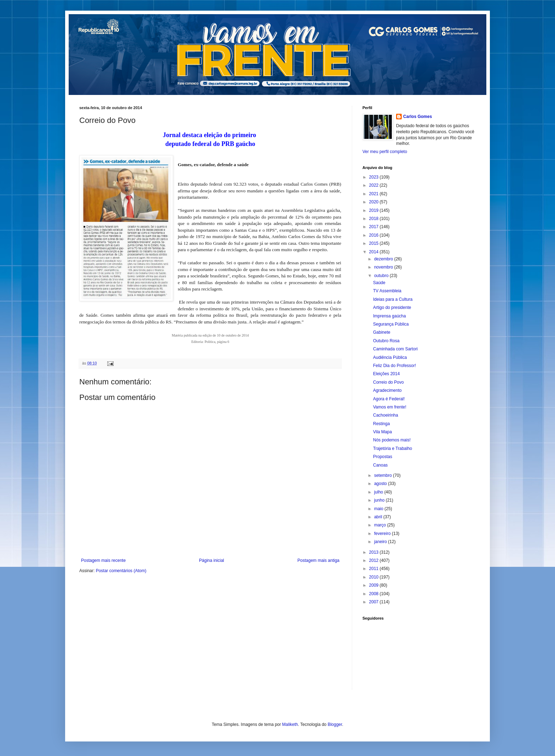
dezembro (384, 259)
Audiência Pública (390, 357)
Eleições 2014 (386, 374)
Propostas (383, 457)
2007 (374, 602)
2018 (374, 219)
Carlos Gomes (417, 117)
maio (379, 509)
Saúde (379, 283)
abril (379, 517)
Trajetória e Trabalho (393, 448)
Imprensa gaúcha (390, 316)
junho (380, 500)
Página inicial (211, 560)
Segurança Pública (391, 324)
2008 (374, 594)
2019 (374, 210)
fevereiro (383, 534)
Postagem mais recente (103, 560)
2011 (374, 569)
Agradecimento (387, 390)
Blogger (335, 724)
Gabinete (382, 332)
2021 (374, 194)
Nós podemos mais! (392, 440)
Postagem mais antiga (318, 560)
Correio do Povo (388, 382)
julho (379, 492)
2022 (374, 185)
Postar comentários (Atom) (121, 571)
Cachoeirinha (386, 415)
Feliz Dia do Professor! (394, 366)
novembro (384, 267)
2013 (374, 552)
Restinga (381, 424)
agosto (381, 484)
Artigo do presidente (392, 308)
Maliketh (290, 724)
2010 (374, 577)
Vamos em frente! (390, 407)
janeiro (381, 542)
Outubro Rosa (386, 341)
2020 (374, 202)
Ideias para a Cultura (393, 299)
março (381, 525)
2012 (374, 560)
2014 (374, 252)
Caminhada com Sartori (395, 349)
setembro (384, 475)
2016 (374, 235)
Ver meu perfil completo (385, 152)
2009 (374, 585)
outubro (382, 276)
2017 (374, 227)
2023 (374, 177)
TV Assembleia (387, 291)
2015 (374, 243)
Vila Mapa (382, 432)
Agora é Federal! (389, 399)
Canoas (380, 465)
